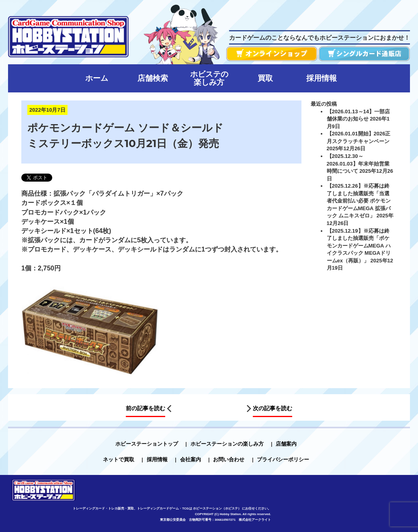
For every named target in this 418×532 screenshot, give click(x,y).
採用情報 (157, 459)
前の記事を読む (145, 408)
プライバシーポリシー (283, 459)
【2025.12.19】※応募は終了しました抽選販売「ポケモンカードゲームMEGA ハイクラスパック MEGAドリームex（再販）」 (359, 246)
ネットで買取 (119, 459)
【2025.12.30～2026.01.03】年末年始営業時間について (358, 164)
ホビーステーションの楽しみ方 (227, 444)
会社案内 (191, 459)
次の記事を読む (273, 408)
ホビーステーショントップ (147, 444)
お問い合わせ (229, 459)
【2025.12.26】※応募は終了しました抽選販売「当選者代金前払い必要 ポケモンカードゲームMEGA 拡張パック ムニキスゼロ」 (359, 201)
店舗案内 (286, 444)
